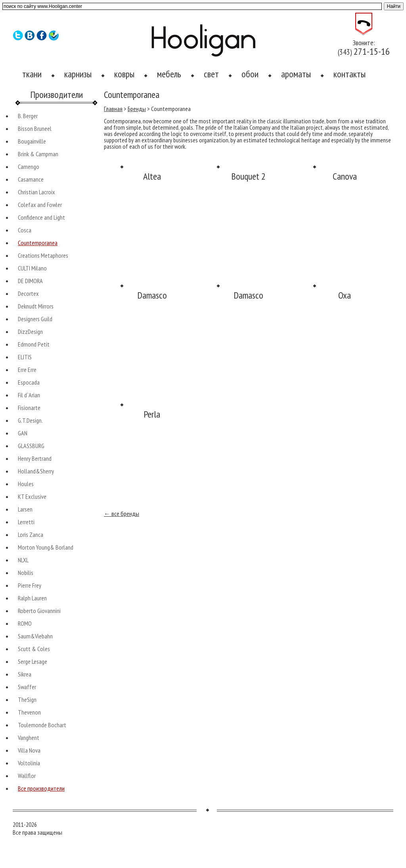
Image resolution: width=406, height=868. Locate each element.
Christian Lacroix (36, 192)
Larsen (25, 509)
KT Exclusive (32, 496)
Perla (152, 414)
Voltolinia (29, 763)
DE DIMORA (30, 281)
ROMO (25, 623)
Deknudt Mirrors (36, 306)
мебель (169, 74)
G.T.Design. (30, 420)
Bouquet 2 (248, 176)
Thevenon (29, 712)
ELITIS (25, 357)
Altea (152, 176)
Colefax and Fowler (40, 205)
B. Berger (28, 116)
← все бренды (122, 514)
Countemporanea (38, 243)
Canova (345, 176)
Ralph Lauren (32, 598)
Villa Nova (29, 750)
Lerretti (26, 522)
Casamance (31, 179)
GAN (23, 433)
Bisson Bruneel (35, 128)
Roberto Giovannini (39, 611)
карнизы (78, 74)
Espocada (29, 382)
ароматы (296, 74)
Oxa (345, 295)
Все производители (41, 788)
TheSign (27, 699)
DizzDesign (30, 331)
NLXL (23, 560)
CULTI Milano (32, 268)
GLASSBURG (31, 446)
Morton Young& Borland (46, 547)
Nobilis (26, 573)
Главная (113, 109)
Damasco (152, 295)
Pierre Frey (30, 585)
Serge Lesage (33, 661)
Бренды (137, 109)
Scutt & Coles (34, 649)
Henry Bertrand (35, 458)
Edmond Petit (34, 344)
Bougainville (32, 141)
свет (211, 74)
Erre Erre (27, 370)
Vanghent (29, 738)
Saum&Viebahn (35, 636)
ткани (32, 74)
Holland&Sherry (36, 471)
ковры (124, 74)
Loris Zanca (31, 535)
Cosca (25, 230)
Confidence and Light (41, 217)
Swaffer (27, 687)
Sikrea (25, 674)
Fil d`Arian (29, 395)
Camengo (29, 167)
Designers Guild (35, 319)
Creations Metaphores (43, 255)
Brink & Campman (38, 154)
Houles (26, 484)
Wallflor (27, 776)
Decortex (28, 293)
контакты (350, 74)
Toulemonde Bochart (42, 725)
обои (250, 74)
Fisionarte (29, 408)
